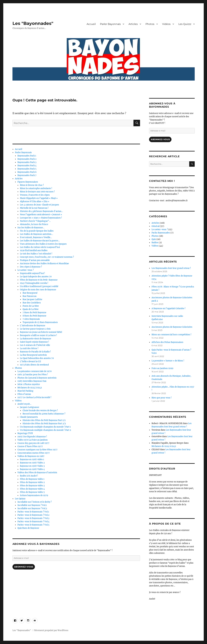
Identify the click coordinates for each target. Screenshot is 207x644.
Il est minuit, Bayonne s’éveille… (36, 237)
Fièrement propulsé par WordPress (51, 630)
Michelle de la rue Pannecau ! (34, 208)
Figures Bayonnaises (28, 182)
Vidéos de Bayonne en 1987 (31, 456)
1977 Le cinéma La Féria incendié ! (34, 397)
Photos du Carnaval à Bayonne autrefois (37, 378)
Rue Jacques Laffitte (32, 299)
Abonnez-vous (24, 567)
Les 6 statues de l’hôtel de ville (35, 345)
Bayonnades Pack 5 (27, 169)
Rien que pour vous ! (162, 398)
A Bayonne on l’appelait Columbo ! (169, 308)
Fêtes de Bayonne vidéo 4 (32, 489)
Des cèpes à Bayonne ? (31, 267)
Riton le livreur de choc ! (32, 185)
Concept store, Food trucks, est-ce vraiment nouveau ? (47, 257)
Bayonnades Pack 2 (27, 159)
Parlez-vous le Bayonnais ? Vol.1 (33, 512)
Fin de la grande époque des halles (37, 231)
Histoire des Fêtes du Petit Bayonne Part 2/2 (44, 424)
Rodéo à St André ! (29, 476)
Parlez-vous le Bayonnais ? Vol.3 (33, 518)
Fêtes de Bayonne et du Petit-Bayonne (39, 280)
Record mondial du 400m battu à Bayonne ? (44, 414)
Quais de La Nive (31, 309)
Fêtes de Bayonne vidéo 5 (32, 492)
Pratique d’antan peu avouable (35, 260)
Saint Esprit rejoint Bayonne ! (34, 342)
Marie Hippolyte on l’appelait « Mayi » (39, 198)
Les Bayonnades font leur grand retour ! (171, 268)
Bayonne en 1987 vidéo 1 (32, 459)
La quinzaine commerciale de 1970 (34, 371)
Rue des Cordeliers (32, 303)
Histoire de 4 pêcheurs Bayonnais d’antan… (41, 211)
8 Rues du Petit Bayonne (34, 316)
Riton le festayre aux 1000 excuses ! (37, 192)
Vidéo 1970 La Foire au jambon (33, 440)
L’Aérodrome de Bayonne (33, 326)
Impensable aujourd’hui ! (32, 273)
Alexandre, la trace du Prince (34, 224)
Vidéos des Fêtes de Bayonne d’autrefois (37, 473)
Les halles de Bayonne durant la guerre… (40, 241)
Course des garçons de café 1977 (33, 443)
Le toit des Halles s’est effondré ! (36, 254)
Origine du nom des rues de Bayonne (38, 290)
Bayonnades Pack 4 (27, 166)
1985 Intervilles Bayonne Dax (32, 381)
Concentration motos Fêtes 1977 (34, 453)
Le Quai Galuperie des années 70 (36, 277)
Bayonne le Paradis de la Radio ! (35, 352)
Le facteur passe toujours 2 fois (35, 329)
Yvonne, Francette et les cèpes (35, 195)
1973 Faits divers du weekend (34, 365)
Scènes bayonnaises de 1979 (34, 495)
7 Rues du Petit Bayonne (34, 313)
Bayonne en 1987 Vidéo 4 (32, 469)
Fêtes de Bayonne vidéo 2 (32, 482)
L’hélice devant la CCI (30, 362)
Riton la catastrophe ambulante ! (36, 188)
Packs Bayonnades (161, 233)
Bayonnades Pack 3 (27, 162)
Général (155, 226)
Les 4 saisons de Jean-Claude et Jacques (39, 205)
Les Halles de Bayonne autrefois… (36, 234)
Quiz (154, 239)
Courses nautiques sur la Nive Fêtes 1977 (37, 450)
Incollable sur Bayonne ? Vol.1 (32, 505)
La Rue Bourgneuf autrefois (33, 355)
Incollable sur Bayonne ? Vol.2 (32, 508)
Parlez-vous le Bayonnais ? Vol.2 (33, 515)
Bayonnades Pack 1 (27, 156)
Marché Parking (25, 391)
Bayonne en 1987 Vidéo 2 (32, 463)
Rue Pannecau (30, 296)
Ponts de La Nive (31, 306)
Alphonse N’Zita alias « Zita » (35, 201)
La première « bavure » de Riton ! (168, 361)
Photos (150, 24)
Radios (155, 243)
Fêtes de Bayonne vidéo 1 (32, 479)
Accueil (91, 24)
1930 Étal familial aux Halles (34, 250)
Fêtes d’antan (24, 394)
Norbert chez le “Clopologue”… (35, 221)
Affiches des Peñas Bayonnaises (167, 342)
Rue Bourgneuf (30, 293)
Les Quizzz (185, 24)
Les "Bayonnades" (33, 23)
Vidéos (166, 24)
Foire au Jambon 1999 (162, 368)
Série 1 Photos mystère (29, 384)
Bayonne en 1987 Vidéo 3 (32, 466)
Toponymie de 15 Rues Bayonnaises (40, 322)
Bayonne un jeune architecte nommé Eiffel (41, 332)
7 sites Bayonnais (31, 319)
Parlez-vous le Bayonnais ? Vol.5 (33, 525)
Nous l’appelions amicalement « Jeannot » (41, 215)
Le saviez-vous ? (26, 270)
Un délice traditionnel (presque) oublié (39, 286)
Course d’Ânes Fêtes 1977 (30, 446)
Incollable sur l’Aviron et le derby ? (34, 502)
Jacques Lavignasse (30, 407)
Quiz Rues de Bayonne (28, 528)
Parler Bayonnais (110, 24)
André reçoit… (24, 404)
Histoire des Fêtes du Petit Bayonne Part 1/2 (44, 420)
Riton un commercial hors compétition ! (171, 335)
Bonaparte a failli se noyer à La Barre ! (38, 335)
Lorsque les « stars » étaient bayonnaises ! (41, 218)
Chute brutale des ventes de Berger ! (40, 410)
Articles (133, 24)
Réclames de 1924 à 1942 (30, 388)
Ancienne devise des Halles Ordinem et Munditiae (44, 264)
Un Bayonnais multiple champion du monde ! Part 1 (45, 427)
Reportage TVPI (25, 433)
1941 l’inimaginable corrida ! (34, 283)
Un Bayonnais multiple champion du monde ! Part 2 (45, 430)
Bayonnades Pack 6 (27, 172)
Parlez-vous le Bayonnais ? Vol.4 (33, 522)
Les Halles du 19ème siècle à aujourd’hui (40, 247)
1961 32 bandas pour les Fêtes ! (33, 375)
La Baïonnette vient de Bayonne (36, 339)
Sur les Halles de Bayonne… (31, 228)
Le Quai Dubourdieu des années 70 (37, 358)
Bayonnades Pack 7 (27, 175)
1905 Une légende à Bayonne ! (32, 437)
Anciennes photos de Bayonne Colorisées (172, 327)
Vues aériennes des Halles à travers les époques (43, 244)
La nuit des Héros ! (29, 348)
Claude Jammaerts (29, 417)
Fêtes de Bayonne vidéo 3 (32, 486)
